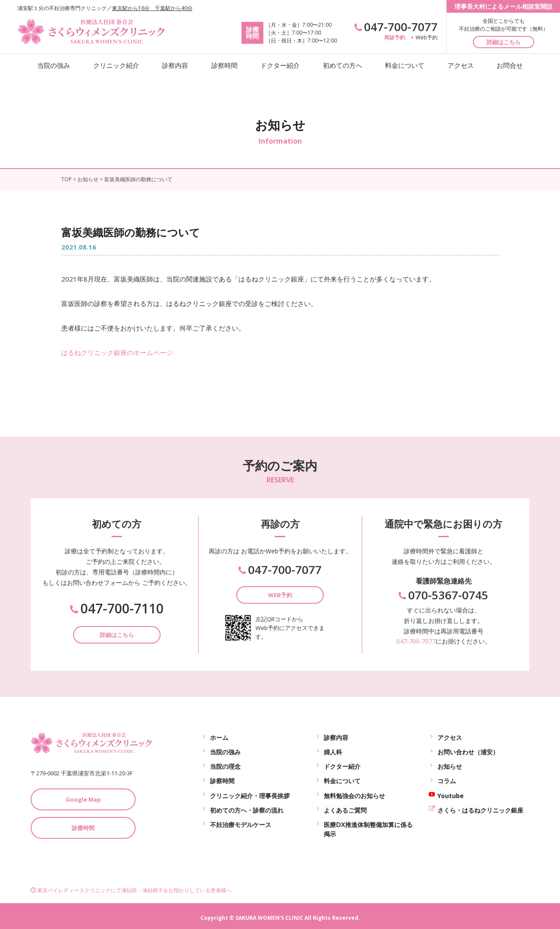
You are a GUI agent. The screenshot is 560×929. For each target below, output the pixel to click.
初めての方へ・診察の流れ (247, 804)
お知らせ (88, 179)
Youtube (451, 791)
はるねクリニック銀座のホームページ (117, 352)
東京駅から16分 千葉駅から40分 (152, 8)
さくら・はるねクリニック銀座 (480, 804)
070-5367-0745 (443, 595)
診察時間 (224, 65)
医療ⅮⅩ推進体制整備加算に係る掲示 (368, 823)
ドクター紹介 (280, 65)
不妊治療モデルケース (241, 818)
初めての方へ (343, 65)
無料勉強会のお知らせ (354, 791)
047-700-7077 (396, 27)
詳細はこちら (504, 42)
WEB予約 (280, 595)
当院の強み (54, 65)
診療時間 (83, 828)
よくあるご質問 (345, 804)
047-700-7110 (117, 609)
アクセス (461, 65)
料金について (405, 65)
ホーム (219, 737)
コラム (447, 777)
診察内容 (175, 65)
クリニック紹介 (116, 65)
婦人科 (333, 750)
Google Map (83, 799)
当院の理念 (225, 764)
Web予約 (425, 37)
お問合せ (510, 65)
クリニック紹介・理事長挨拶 (250, 791)
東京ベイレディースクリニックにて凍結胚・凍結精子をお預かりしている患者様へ (131, 886)
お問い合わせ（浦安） (468, 750)
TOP (66, 179)
